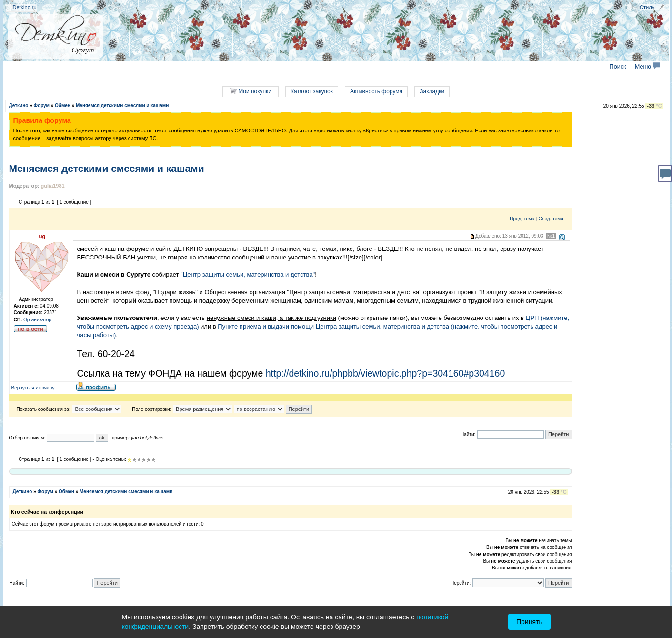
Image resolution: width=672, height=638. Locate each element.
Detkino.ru (25, 7)
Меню (647, 67)
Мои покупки (251, 91)
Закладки (432, 91)
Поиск (618, 67)
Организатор (37, 320)
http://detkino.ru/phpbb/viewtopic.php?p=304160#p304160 (386, 373)
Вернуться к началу (33, 388)
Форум (42, 105)
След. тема (551, 219)
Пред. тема (522, 219)
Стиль (647, 7)
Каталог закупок (312, 91)
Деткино (19, 105)
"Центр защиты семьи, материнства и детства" (248, 274)
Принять (529, 622)
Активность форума (376, 91)
